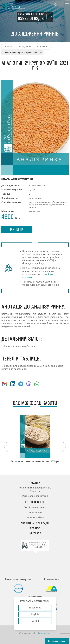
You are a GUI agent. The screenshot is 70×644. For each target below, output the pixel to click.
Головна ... (10, 47)
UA (61, 5)
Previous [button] (6, 446)
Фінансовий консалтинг (35, 496)
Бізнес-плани (35, 512)
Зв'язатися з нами (57, 641)
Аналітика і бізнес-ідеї (35, 523)
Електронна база (35, 517)
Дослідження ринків (35, 507)
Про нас (35, 528)
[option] (35, 439)
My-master (44, 633)
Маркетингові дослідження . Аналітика (35, 489)
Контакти (35, 533)
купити (17, 229)
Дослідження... (25, 47)
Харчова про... (43, 47)
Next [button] (64, 446)
